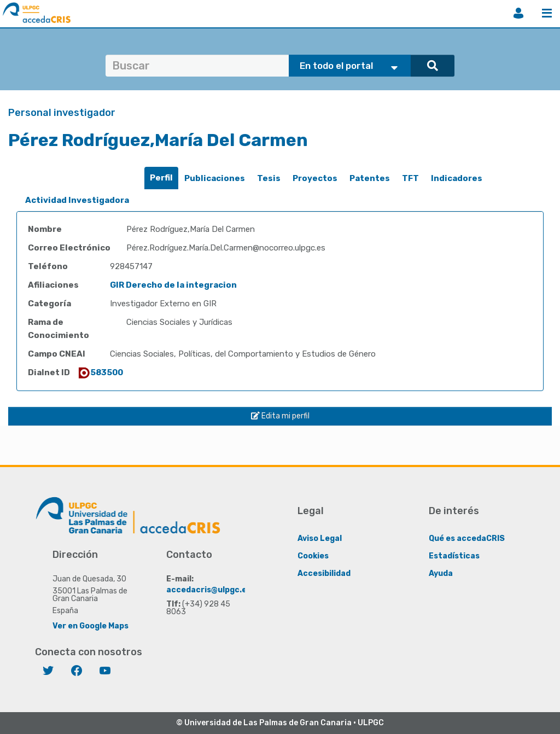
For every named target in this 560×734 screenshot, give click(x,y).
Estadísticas (454, 555)
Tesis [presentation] (269, 178)
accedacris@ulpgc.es (209, 589)
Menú (547, 13)
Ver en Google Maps (91, 625)
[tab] (161, 178)
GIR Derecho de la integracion (173, 285)
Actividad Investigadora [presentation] (77, 200)
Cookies (313, 555)
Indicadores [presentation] (457, 178)
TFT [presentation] (410, 178)
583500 (100, 372)
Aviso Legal (320, 538)
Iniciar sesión (518, 13)
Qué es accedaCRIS (467, 538)
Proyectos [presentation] (315, 178)
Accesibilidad (324, 573)
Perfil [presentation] (161, 178)
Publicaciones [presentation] (215, 178)
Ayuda (441, 573)
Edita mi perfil (280, 416)
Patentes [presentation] (370, 178)
